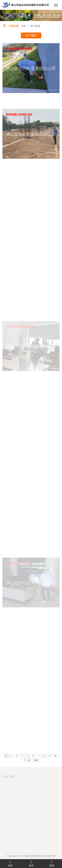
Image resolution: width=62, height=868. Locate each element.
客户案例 (35, 26)
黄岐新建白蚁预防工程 (19, 126)
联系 (52, 863)
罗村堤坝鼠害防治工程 (19, 54)
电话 (31, 863)
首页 (24, 26)
